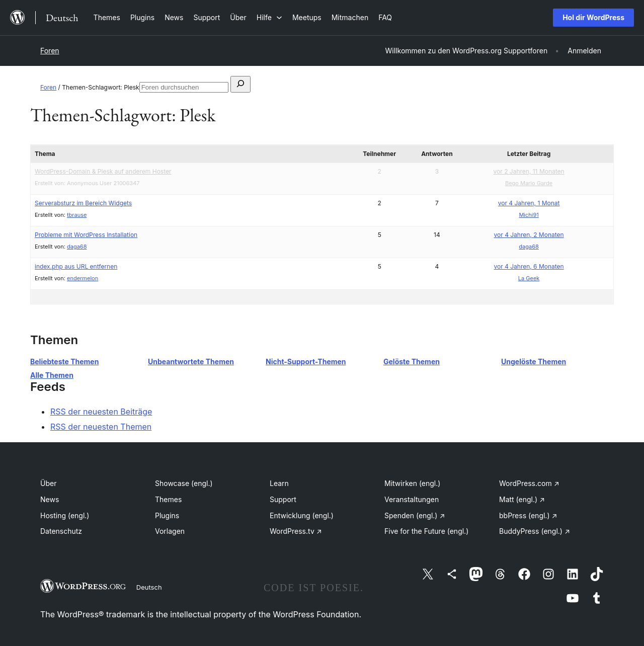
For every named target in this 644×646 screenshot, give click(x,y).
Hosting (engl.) (65, 515)
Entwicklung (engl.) (302, 515)
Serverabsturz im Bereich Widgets (83, 203)
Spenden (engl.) (415, 515)
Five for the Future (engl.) (426, 531)
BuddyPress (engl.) (535, 531)
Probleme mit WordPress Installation (86, 235)
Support (283, 499)
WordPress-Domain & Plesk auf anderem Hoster (103, 171)
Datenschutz (61, 531)
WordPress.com (529, 483)
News (50, 499)
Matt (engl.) (522, 499)
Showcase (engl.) (184, 483)
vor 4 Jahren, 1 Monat (529, 203)
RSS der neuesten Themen (101, 427)
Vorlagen (170, 531)
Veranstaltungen (412, 499)
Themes (168, 499)
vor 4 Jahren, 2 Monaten (529, 235)
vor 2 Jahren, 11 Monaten (529, 171)
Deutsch (149, 587)
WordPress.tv (296, 531)
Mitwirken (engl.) (412, 483)
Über (48, 483)
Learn (279, 483)
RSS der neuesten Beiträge (101, 412)
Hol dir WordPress (593, 17)
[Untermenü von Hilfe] (269, 17)
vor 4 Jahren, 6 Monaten (529, 266)
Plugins (167, 515)
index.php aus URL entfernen (76, 266)
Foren (50, 51)
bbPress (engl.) (528, 515)
